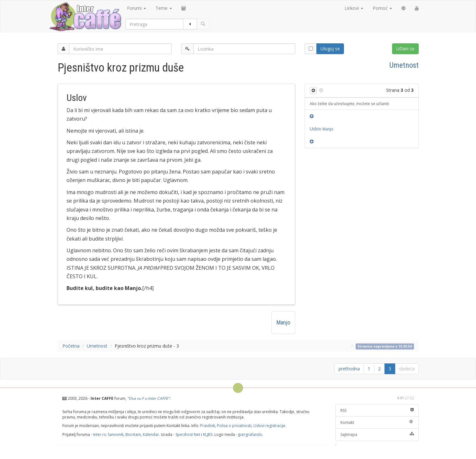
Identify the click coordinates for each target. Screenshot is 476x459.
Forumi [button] (136, 8)
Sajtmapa (377, 434)
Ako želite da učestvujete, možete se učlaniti (349, 104)
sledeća (407, 369)
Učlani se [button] (405, 49)
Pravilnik (208, 426)
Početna (71, 346)
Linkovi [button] (354, 8)
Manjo (283, 322)
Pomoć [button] (382, 8)
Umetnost (404, 65)
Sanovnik (116, 434)
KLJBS (208, 434)
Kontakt (377, 422)
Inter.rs (99, 434)
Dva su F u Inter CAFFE (149, 398)
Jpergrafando (250, 434)
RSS (377, 410)
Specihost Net (188, 434)
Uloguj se (330, 49)
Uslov (322, 129)
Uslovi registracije (269, 426)
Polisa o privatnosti (234, 426)
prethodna (349, 369)
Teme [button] (164, 8)
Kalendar (151, 434)
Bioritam (133, 434)
